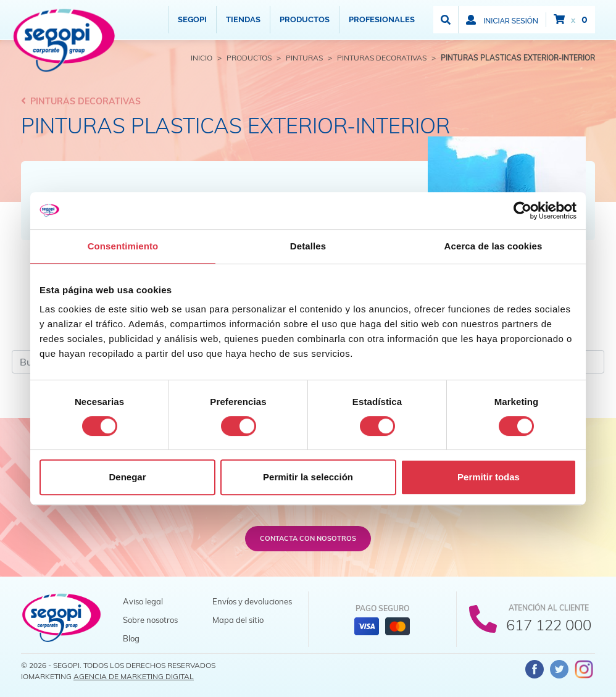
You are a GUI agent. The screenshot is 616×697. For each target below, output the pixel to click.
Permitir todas (489, 477)
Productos (305, 19)
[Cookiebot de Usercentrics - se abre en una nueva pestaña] (522, 211)
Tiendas (243, 19)
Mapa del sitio (238, 620)
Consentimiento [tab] (123, 246)
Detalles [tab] (308, 246)
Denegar (127, 477)
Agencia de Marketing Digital (134, 676)
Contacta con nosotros (308, 538)
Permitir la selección (308, 477)
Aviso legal (143, 601)
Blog (131, 638)
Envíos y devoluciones (252, 601)
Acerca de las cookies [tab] (493, 246)
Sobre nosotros (150, 620)
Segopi (192, 19)
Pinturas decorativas (81, 101)
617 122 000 (549, 625)
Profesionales (382, 19)
